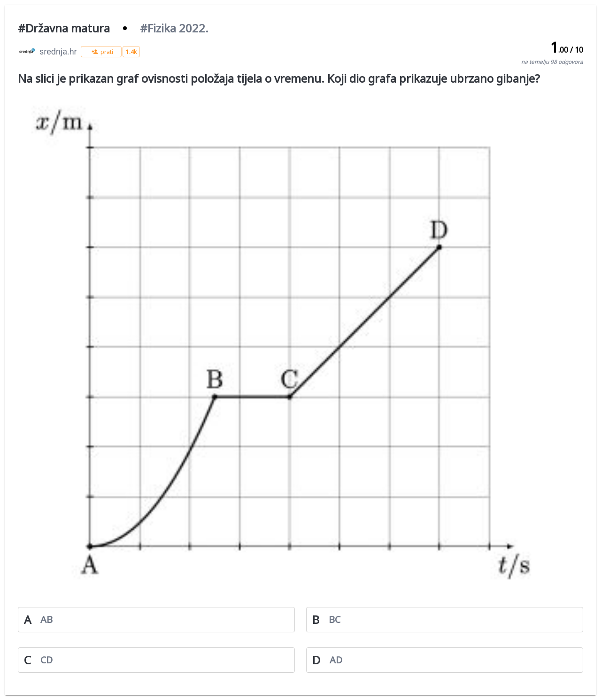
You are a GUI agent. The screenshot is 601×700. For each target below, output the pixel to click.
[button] (101, 52)
